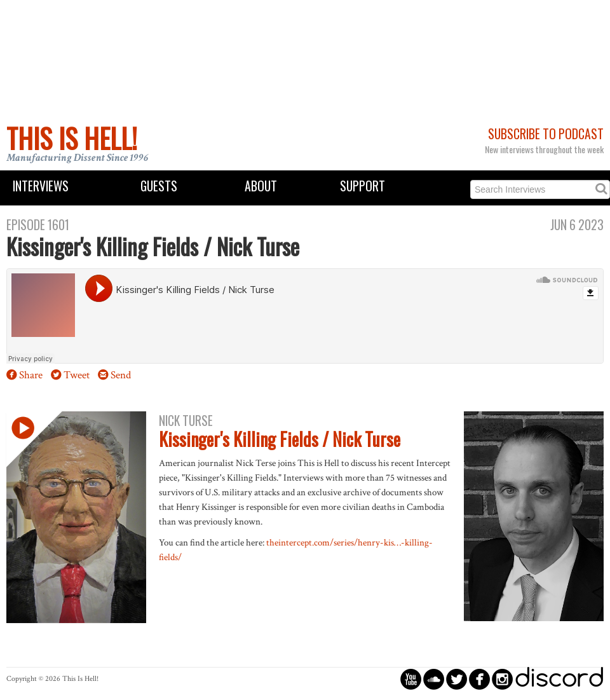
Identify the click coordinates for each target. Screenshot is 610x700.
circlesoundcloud (434, 679)
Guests (159, 186)
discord (559, 679)
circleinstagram (502, 679)
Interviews (41, 186)
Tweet (77, 375)
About (261, 186)
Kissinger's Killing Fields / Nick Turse (280, 439)
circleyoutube (411, 679)
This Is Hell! (72, 138)
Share (31, 375)
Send (121, 375)
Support (363, 186)
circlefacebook (479, 679)
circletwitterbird (457, 679)
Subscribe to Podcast (546, 134)
